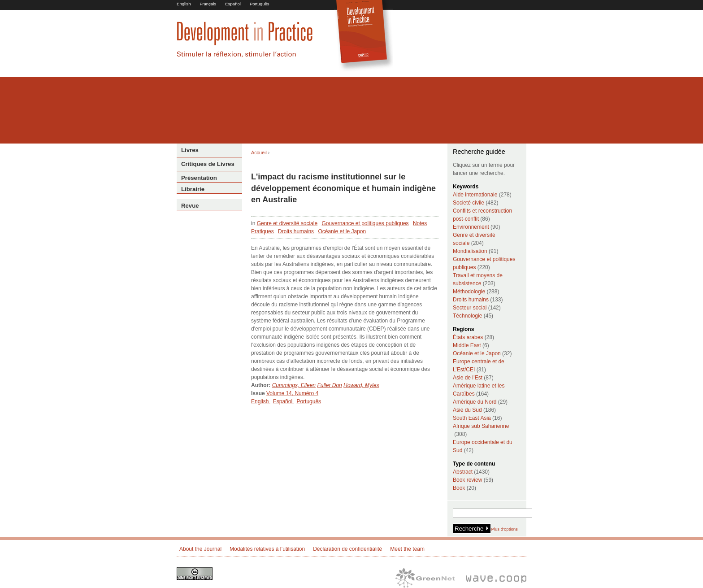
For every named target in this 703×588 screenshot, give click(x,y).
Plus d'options (504, 529)
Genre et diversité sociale (287, 223)
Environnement (471, 227)
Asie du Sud (467, 410)
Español (233, 4)
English (184, 4)
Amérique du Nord (475, 402)
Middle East (467, 345)
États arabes (468, 337)
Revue (190, 206)
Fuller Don (329, 385)
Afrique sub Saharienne (481, 426)
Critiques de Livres (208, 164)
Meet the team (407, 549)
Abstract (463, 472)
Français (208, 4)
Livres (190, 150)
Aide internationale (475, 195)
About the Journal (200, 549)
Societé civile (469, 203)
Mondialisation (470, 251)
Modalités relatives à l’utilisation (267, 549)
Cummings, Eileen (294, 385)
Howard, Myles (361, 385)
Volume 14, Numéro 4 (292, 393)
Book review (467, 480)
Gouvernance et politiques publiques (365, 223)
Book (459, 488)
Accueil (259, 152)
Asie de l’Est (468, 378)
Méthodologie (469, 292)
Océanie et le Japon (342, 231)
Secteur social (470, 308)
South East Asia (472, 418)
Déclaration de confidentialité (347, 549)
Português (260, 4)
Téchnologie (467, 316)
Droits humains (296, 231)
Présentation (199, 178)
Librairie (193, 189)
